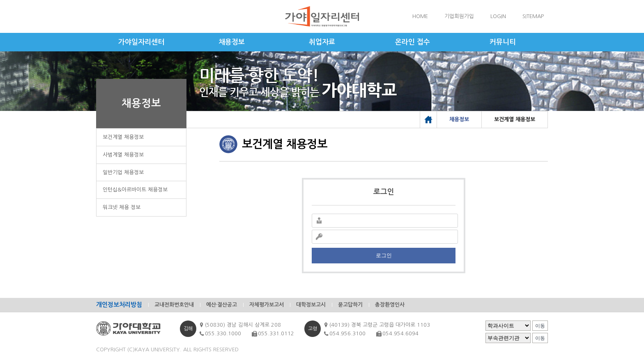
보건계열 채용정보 (123, 137)
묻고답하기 (350, 305)
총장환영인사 (390, 305)
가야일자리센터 (141, 42)
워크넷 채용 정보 (122, 207)
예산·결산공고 (222, 305)
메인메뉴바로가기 (0, 0)
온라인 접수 (413, 42)
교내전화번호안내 (174, 305)
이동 (540, 326)
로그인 (384, 255)
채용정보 (232, 42)
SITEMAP (533, 16)
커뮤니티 (503, 42)
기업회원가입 (459, 16)
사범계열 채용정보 (123, 155)
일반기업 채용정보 (123, 172)
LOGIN (498, 16)
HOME (420, 16)
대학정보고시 (311, 305)
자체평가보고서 (267, 305)
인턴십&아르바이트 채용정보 (135, 190)
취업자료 (322, 42)
